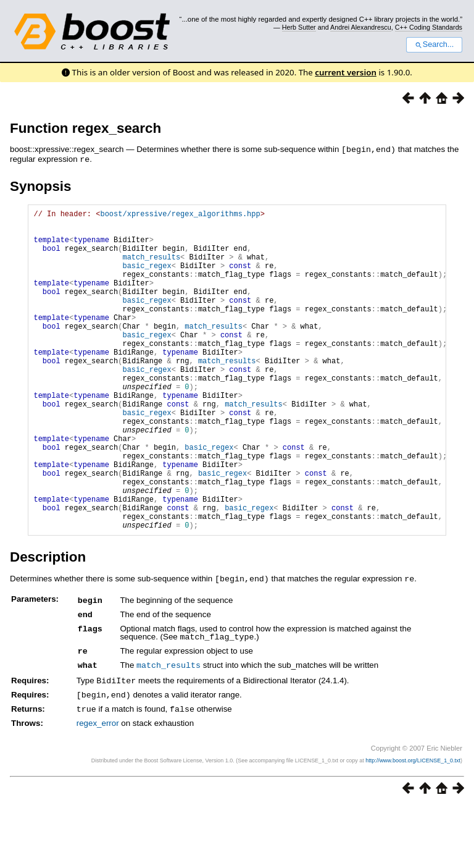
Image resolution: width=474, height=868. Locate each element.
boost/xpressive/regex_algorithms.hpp (180, 214)
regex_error (98, 785)
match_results (151, 267)
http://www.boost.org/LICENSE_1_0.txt (413, 822)
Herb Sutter (299, 27)
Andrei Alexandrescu (361, 27)
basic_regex (147, 277)
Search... (434, 44)
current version (346, 72)
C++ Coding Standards (429, 27)
